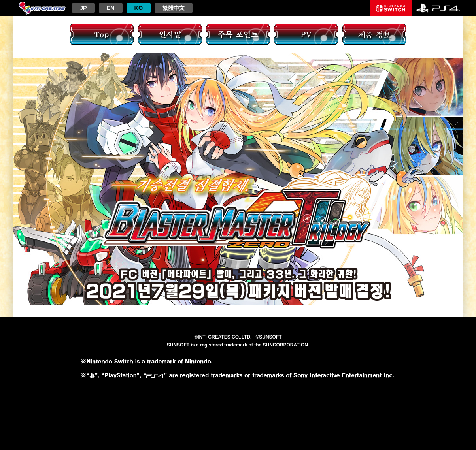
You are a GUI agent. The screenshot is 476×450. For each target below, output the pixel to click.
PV (306, 34)
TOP (102, 34)
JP (83, 8)
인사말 (170, 34)
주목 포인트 (238, 34)
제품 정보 (374, 34)
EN (111, 8)
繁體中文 (174, 8)
